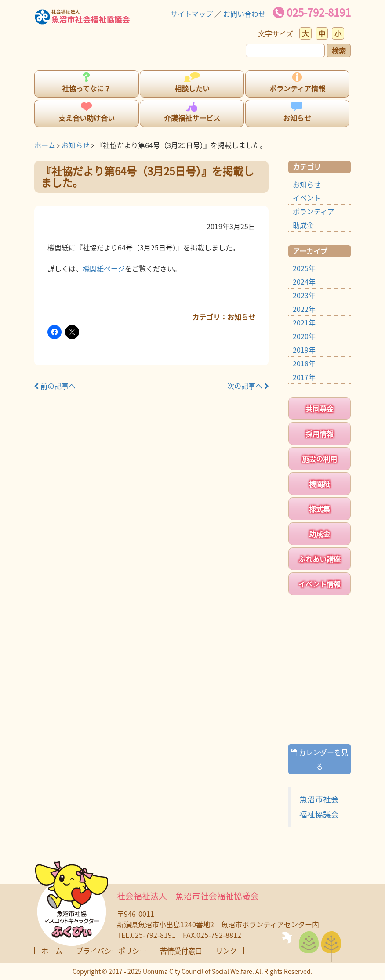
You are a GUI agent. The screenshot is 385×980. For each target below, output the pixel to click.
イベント (307, 198)
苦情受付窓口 (181, 951)
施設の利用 (320, 459)
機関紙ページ (104, 268)
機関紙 (320, 484)
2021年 (304, 322)
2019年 (304, 350)
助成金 (303, 225)
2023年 (304, 295)
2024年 (304, 282)
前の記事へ (55, 386)
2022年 (304, 309)
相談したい (192, 88)
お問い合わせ (244, 14)
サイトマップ (192, 14)
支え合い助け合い (87, 118)
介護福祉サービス (192, 118)
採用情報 (320, 434)
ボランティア (314, 211)
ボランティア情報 (297, 88)
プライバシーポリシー (111, 951)
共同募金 (320, 409)
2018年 (304, 363)
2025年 (304, 268)
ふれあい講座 (320, 559)
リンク (226, 951)
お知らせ (297, 118)
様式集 (320, 509)
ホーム (45, 145)
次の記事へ (248, 386)
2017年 (304, 377)
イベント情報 (320, 584)
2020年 (304, 336)
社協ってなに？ (86, 88)
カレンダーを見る (319, 759)
